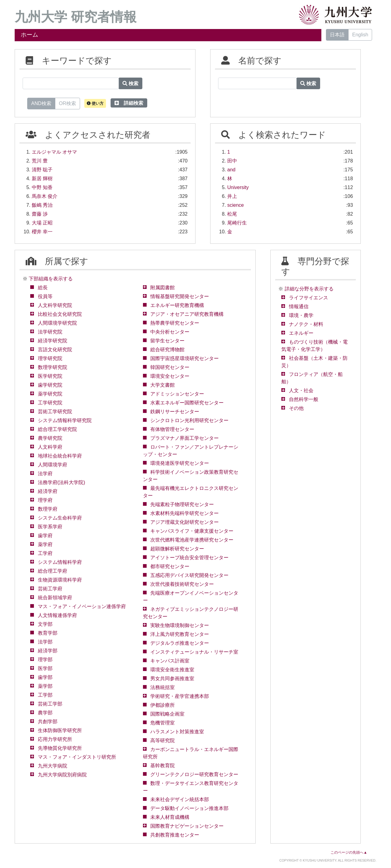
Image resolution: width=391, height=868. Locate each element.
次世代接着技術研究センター (182, 584)
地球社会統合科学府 (60, 456)
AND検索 (41, 103)
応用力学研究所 (55, 739)
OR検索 (68, 103)
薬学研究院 (50, 394)
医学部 (45, 668)
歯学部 (45, 677)
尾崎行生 (237, 223)
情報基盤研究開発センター (180, 296)
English (360, 35)
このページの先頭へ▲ (349, 852)
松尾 (232, 214)
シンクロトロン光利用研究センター (189, 420)
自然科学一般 (304, 399)
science (236, 205)
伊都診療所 (163, 705)
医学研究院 (50, 376)
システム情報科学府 (60, 562)
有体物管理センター (172, 429)
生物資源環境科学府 (60, 580)
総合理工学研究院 (57, 429)
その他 (296, 408)
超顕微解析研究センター (177, 549)
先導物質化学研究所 (60, 748)
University (238, 187)
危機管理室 (163, 723)
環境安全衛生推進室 (172, 670)
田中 (232, 161)
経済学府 (48, 491)
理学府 (45, 500)
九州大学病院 (53, 766)
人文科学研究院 (55, 305)
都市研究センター (170, 566)
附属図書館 (163, 288)
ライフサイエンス (309, 298)
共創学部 (48, 722)
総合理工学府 (53, 571)
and (231, 170)
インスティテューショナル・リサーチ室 (194, 652)
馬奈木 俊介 (45, 196)
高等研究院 (163, 740)
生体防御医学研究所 (60, 730)
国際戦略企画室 (167, 714)
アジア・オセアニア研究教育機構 (187, 314)
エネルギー (301, 333)
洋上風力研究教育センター (180, 634)
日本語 (337, 35)
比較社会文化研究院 (60, 314)
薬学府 (45, 544)
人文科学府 (50, 447)
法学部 (45, 642)
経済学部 (48, 651)
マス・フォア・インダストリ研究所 (77, 757)
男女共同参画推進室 (172, 678)
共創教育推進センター (175, 835)
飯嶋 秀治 (42, 205)
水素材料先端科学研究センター (185, 513)
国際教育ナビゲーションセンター (187, 826)
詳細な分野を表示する (309, 289)
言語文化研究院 (55, 350)
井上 (232, 196)
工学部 (45, 695)
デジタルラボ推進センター (180, 643)
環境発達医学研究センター (180, 463)
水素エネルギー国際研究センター (187, 403)
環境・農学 (301, 315)
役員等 (45, 296)
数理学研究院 (53, 367)
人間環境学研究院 (57, 323)
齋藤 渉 (40, 214)
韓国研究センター (170, 367)
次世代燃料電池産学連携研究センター (192, 540)
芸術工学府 (50, 589)
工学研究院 (50, 403)
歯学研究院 (50, 385)
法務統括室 (163, 687)
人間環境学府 (53, 465)
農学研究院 (50, 438)
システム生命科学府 (60, 518)
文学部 (45, 624)
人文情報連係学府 (57, 615)
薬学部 (45, 686)
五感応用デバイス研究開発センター (189, 575)
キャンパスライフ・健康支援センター (192, 531)
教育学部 (48, 633)
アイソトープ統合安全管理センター (189, 558)
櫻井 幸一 (42, 232)
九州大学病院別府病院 (62, 775)
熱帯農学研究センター (175, 323)
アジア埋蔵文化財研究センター (185, 522)
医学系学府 (50, 527)
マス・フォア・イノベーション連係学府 (82, 606)
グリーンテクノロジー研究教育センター (194, 774)
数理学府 (48, 509)
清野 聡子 (42, 170)
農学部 (45, 713)
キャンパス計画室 (170, 661)
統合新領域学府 (55, 598)
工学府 (45, 553)
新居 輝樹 (42, 179)
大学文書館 (163, 385)
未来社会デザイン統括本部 (180, 799)
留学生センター (167, 341)
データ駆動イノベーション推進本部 (189, 808)
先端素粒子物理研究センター (182, 504)
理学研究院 (50, 358)
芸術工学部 (50, 704)
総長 (43, 288)
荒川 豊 (40, 161)
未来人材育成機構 (170, 817)
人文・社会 (301, 390)
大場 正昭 (42, 223)
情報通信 (299, 306)
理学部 (45, 660)
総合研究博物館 (167, 350)
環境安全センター (170, 376)
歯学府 (45, 536)
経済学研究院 (53, 341)
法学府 (45, 474)
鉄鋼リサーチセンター (175, 412)
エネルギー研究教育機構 (177, 305)
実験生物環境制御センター (180, 625)
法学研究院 (50, 332)
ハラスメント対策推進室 (177, 732)
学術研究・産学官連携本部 (180, 696)
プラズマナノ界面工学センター (185, 438)
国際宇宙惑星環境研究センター (185, 358)
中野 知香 (42, 187)
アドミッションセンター (177, 394)
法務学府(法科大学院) (62, 482)
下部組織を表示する (51, 279)
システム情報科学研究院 (65, 420)
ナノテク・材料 (306, 324)
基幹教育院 (163, 766)
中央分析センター (170, 332)
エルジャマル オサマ (54, 152)
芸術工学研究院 (55, 412)
